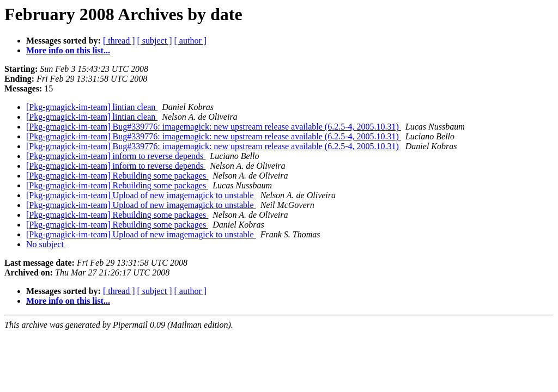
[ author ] (191, 41)
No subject (46, 244)
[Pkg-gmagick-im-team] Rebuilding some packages (117, 176)
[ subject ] (155, 41)
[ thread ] (119, 41)
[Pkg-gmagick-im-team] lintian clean (92, 107)
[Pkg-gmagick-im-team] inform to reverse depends (116, 156)
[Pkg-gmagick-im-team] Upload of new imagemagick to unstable (141, 195)
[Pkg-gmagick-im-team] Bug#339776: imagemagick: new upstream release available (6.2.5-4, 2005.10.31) (214, 127)
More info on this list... (68, 50)
